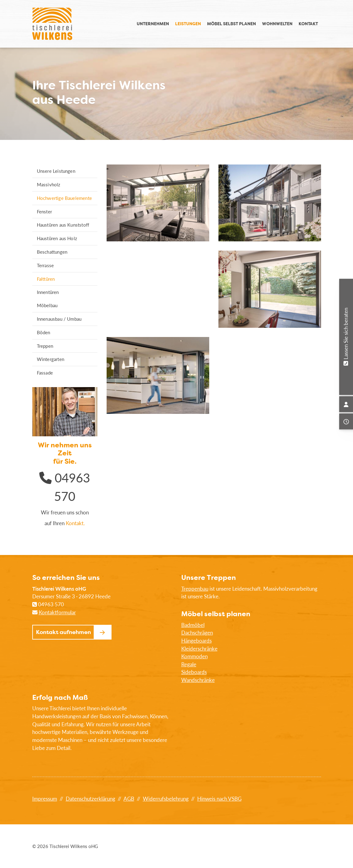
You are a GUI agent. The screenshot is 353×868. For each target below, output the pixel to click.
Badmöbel (193, 625)
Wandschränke (198, 680)
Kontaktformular (57, 612)
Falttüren (46, 279)
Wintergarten (51, 359)
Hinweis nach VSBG (219, 799)
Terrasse (45, 265)
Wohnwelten (277, 24)
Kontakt (308, 24)
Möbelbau (47, 305)
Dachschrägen (197, 633)
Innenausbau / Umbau (59, 319)
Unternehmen (153, 24)
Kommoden (194, 656)
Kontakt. (75, 523)
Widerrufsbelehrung (166, 799)
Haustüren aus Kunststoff (63, 225)
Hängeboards (196, 641)
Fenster (44, 212)
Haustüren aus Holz (57, 238)
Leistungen (188, 24)
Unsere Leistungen (56, 171)
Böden (44, 332)
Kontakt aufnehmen (63, 632)
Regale (189, 664)
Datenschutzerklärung (90, 799)
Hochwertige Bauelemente (65, 198)
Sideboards (194, 672)
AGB (129, 799)
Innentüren (48, 292)
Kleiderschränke (199, 649)
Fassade (45, 373)
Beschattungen (52, 252)
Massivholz (49, 184)
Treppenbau (195, 589)
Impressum (45, 799)
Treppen (45, 346)
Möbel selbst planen (231, 24)
